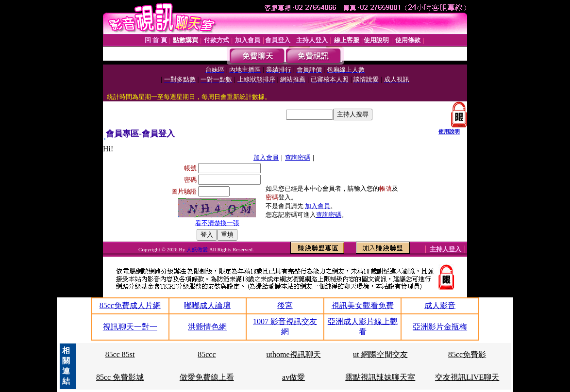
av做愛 (293, 377)
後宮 (285, 305)
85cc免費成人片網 (130, 305)
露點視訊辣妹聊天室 (380, 377)
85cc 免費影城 (120, 377)
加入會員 (266, 157)
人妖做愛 (198, 249)
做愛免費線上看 (207, 377)
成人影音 (440, 305)
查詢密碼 (298, 157)
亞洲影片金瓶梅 (440, 327)
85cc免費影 (467, 354)
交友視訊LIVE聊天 (467, 377)
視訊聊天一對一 (130, 327)
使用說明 (449, 131)
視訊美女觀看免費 (363, 305)
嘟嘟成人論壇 (207, 305)
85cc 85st (120, 354)
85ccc (207, 354)
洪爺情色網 (207, 327)
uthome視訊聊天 (294, 354)
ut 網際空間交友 (380, 354)
